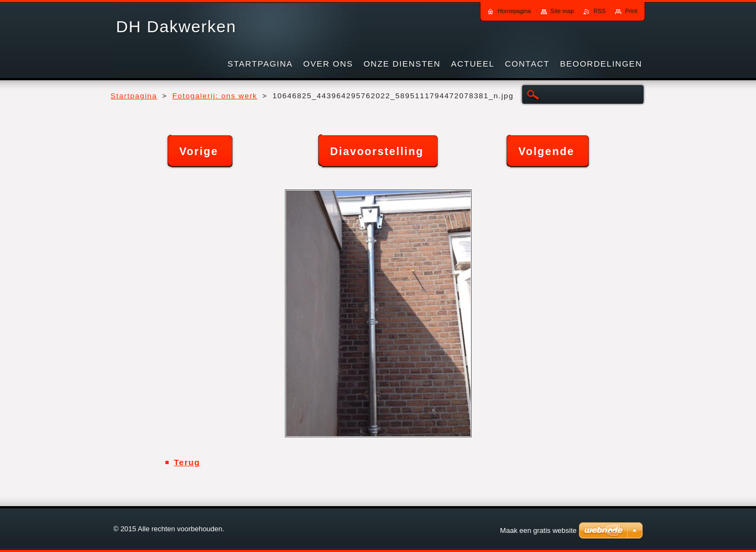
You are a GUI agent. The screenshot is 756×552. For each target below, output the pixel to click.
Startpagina (134, 96)
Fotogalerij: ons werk (215, 96)
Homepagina (514, 11)
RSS (599, 11)
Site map (562, 11)
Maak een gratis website (538, 530)
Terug (187, 462)
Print (631, 11)
